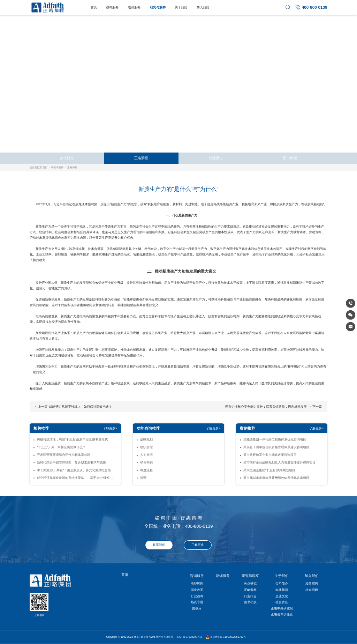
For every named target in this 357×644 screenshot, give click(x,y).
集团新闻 (282, 590)
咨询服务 (112, 7)
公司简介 (282, 584)
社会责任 (282, 602)
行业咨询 (197, 596)
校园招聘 (312, 584)
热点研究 (67, 158)
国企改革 (197, 590)
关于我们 (181, 7)
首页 (94, 7)
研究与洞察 (158, 7)
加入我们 (203, 7)
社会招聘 (312, 590)
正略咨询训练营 (282, 614)
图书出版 (290, 158)
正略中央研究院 (282, 608)
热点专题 (197, 602)
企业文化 (282, 596)
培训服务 (134, 7)
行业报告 (216, 158)
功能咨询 (197, 584)
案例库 (197, 608)
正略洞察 (141, 158)
